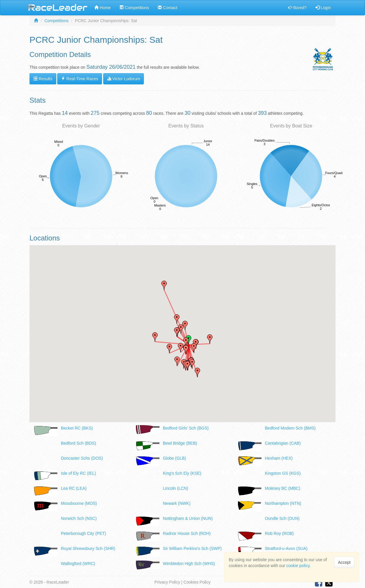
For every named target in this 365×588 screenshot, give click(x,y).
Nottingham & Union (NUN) (188, 518)
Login (323, 8)
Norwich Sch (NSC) (79, 518)
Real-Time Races (80, 79)
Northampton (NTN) (283, 503)
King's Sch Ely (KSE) (182, 473)
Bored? (297, 8)
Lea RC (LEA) (74, 488)
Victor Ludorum (124, 79)
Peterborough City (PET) (84, 533)
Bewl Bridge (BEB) (180, 443)
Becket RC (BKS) (77, 428)
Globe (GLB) (175, 458)
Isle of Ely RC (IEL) (79, 473)
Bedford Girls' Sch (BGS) (186, 428)
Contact (167, 8)
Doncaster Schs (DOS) (82, 458)
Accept (344, 562)
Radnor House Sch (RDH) (187, 533)
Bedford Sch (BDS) (79, 443)
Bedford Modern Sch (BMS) (290, 428)
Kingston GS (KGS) (283, 473)
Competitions (134, 8)
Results (43, 79)
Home (102, 8)
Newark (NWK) (177, 503)
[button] (186, 350)
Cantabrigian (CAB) (283, 443)
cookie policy (298, 566)
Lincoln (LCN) (176, 488)
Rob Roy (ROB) (279, 533)
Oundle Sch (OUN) (282, 518)
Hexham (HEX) (279, 458)
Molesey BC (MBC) (283, 488)
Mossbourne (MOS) (79, 503)
